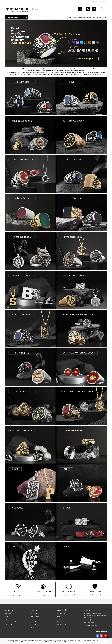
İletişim (7, 616)
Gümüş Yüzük (35, 616)
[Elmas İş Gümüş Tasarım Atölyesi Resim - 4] (95, 590)
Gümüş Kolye (35, 622)
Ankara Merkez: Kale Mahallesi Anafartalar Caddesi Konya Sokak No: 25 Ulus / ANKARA (95, 615)
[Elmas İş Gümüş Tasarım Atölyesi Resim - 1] (30, 96)
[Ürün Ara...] (80, 9)
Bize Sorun (96, 1)
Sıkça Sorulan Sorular (11, 622)
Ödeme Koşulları (62, 625)
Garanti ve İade (62, 622)
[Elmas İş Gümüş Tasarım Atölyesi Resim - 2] (82, 96)
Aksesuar (34, 627)
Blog (59, 616)
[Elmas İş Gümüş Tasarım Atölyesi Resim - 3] (69, 590)
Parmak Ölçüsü (62, 613)
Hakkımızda (8, 613)
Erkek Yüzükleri (35, 619)
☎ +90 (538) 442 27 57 (90, 620)
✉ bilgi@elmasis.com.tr (90, 626)
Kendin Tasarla (35, 613)
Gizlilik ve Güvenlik (62, 619)
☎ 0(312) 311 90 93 (89, 623)
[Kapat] (105, 641)
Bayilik (7, 619)
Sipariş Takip (103, 1)
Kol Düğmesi (35, 625)
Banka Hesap (9, 625)
